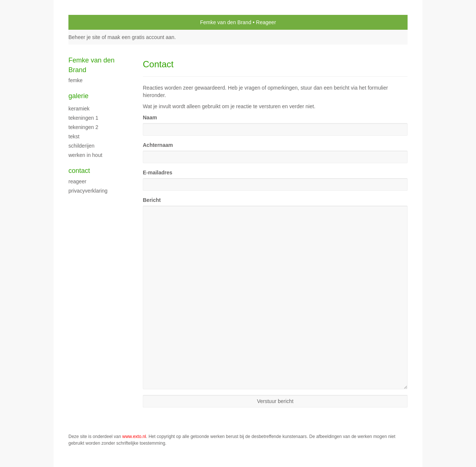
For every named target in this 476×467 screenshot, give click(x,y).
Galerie (78, 96)
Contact (79, 171)
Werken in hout (85, 155)
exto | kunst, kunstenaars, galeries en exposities (89, 22)
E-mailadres (157, 173)
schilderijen (81, 146)
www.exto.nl (134, 437)
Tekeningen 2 (83, 127)
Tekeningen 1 (83, 118)
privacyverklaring (88, 191)
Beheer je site (84, 37)
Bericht (152, 200)
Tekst (74, 136)
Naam (150, 117)
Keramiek (79, 109)
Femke (75, 80)
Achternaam (158, 145)
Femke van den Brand (226, 22)
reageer (77, 181)
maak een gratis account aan (141, 37)
